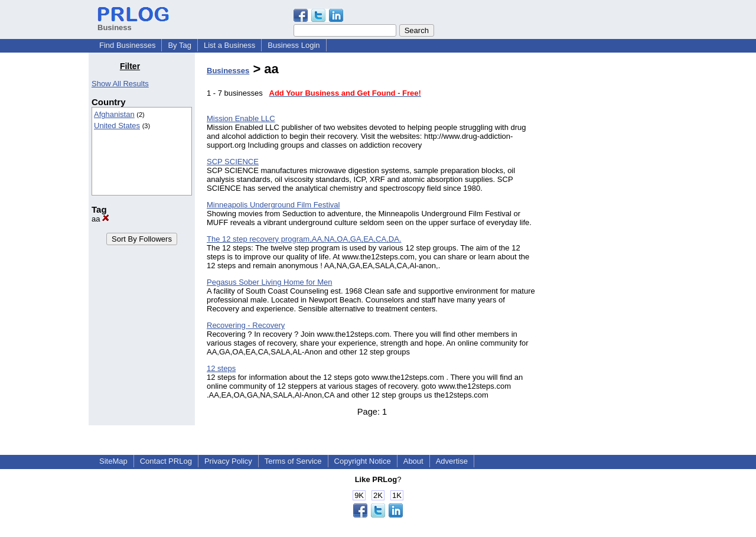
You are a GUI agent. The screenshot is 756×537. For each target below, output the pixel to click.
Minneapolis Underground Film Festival (273, 205)
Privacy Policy (228, 461)
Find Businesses (127, 45)
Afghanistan (114, 114)
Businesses (228, 71)
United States (117, 126)
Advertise (452, 461)
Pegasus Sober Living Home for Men (269, 282)
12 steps (221, 368)
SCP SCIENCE (233, 162)
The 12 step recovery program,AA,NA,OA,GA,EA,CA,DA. (304, 239)
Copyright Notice (363, 461)
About (413, 461)
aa (100, 219)
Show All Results (120, 84)
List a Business (229, 45)
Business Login (294, 45)
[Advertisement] (607, 239)
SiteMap (113, 461)
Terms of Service (293, 461)
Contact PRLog (166, 461)
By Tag (180, 45)
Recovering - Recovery (246, 325)
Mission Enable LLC (241, 118)
